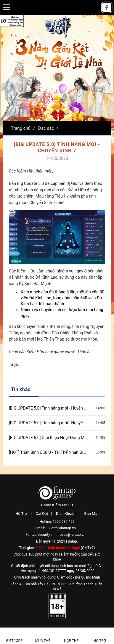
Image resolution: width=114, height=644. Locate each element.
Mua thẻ (43, 641)
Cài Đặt (42, 514)
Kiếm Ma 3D (57, 27)
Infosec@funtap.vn (71, 535)
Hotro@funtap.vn (62, 528)
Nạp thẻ (71, 641)
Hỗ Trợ (21, 514)
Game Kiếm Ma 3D (57, 505)
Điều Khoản (66, 514)
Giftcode (14, 641)
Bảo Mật (91, 514)
